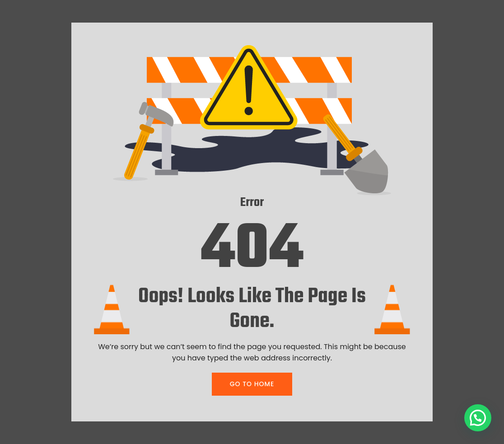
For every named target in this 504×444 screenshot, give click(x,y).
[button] (478, 418)
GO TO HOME (252, 384)
